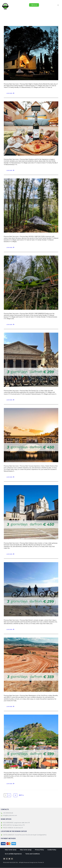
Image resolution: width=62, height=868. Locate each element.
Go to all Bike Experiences (13, 854)
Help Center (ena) (11, 850)
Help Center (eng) (26, 850)
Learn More (9, 93)
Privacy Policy (39, 850)
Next (21, 795)
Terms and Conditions (33, 854)
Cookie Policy (52, 850)
